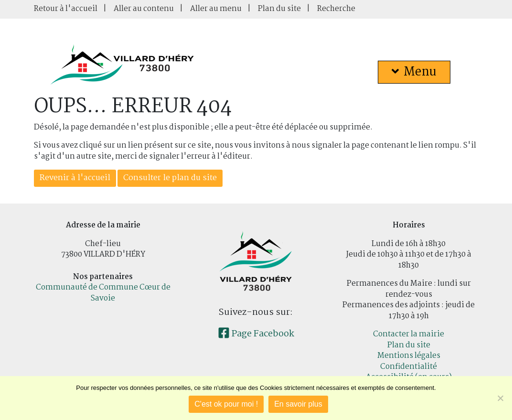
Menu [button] (414, 72)
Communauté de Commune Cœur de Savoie (103, 293)
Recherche (336, 9)
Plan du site (279, 9)
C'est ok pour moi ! (226, 404)
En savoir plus (298, 404)
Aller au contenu (144, 9)
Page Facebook (256, 334)
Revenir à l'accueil (75, 178)
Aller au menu (216, 9)
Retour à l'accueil (66, 9)
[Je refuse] (500, 398)
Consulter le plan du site (170, 178)
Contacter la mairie (409, 334)
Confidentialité (409, 367)
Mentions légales (409, 356)
